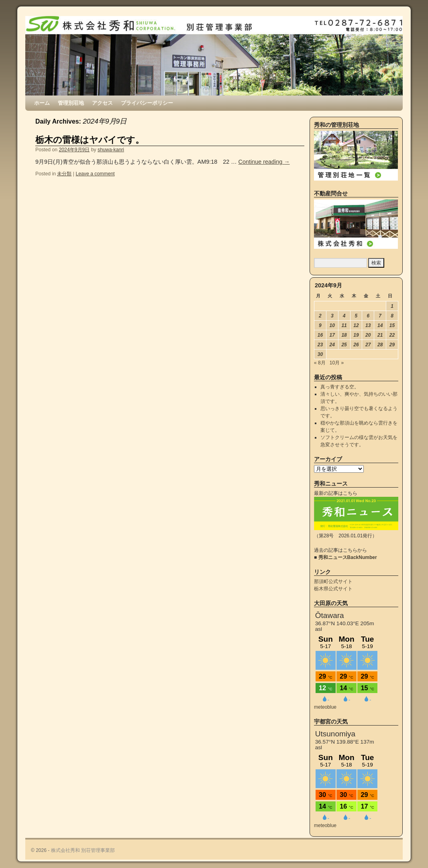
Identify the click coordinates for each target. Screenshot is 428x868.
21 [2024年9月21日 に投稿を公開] (380, 335)
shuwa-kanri (111, 150)
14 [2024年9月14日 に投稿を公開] (380, 325)
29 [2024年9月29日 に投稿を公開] (392, 345)
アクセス (102, 103)
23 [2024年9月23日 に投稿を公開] (320, 345)
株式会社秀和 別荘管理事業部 (83, 850)
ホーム (42, 103)
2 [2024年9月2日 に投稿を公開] (320, 316)
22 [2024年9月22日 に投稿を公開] (392, 335)
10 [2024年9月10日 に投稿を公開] (332, 325)
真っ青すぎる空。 (340, 387)
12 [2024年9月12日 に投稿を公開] (356, 325)
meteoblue (325, 707)
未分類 (64, 174)
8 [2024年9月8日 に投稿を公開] (392, 316)
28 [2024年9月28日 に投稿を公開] (380, 345)
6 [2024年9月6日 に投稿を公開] (368, 316)
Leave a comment (95, 174)
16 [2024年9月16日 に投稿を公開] (320, 335)
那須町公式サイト (333, 581)
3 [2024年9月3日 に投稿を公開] (332, 316)
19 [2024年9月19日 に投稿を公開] (356, 335)
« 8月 (320, 363)
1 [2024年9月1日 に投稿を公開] (392, 306)
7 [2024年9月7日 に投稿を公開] (380, 316)
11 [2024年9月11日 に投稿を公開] (344, 325)
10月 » (337, 363)
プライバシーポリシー (147, 103)
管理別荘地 (71, 103)
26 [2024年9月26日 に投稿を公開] (356, 345)
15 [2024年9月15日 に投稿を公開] (392, 325)
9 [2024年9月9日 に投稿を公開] (320, 325)
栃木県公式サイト (333, 589)
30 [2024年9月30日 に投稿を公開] (320, 354)
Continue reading (264, 162)
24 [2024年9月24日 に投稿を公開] (332, 345)
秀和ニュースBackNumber (348, 557)
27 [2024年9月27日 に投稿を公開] (368, 345)
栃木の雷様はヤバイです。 (90, 140)
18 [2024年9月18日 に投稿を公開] (344, 335)
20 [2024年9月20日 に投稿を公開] (368, 335)
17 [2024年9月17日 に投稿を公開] (332, 335)
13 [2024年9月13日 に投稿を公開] (368, 325)
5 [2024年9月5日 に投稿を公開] (356, 316)
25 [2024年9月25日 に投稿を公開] (344, 345)
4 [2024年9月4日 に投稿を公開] (344, 316)
